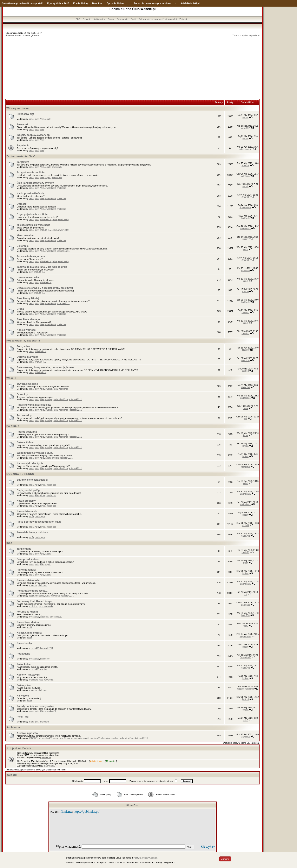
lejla (245, 419)
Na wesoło (23, 696)
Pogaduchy (23, 654)
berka (246, 408)
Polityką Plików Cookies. (146, 858)
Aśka (42, 119)
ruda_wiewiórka (61, 389)
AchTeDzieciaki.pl (190, 3)
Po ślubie (13, 426)
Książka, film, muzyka (29, 633)
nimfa (43, 485)
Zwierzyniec (24, 685)
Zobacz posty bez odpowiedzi (246, 36)
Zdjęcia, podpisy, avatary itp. (34, 135)
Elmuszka (69, 738)
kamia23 (245, 334)
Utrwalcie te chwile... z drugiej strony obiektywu (45, 288)
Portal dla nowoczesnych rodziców (153, 3)
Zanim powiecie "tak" (21, 156)
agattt (48, 119)
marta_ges (51, 485)
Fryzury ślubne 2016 (58, 3)
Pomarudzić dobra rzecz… (32, 591)
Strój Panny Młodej (28, 298)
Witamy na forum (18, 108)
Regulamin (23, 146)
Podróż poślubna (27, 432)
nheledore (61, 188)
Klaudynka (246, 536)
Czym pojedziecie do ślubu (32, 214)
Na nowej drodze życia (30, 463)
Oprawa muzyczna (28, 357)
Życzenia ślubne (115, 3)
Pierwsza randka (26, 570)
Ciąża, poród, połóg (28, 490)
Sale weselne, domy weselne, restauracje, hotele (45, 367)
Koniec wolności (27, 330)
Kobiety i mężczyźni (28, 675)
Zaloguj (183, 19)
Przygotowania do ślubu (31, 172)
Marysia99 (245, 737)
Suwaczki (22, 125)
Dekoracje (23, 246)
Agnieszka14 (246, 208)
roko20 (246, 292)
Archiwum (13, 727)
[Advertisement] (133, 68)
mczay (246, 118)
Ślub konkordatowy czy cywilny (35, 183)
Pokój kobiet (24, 664)
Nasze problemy (26, 501)
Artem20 (245, 166)
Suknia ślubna (25, 442)
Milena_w (46, 758)
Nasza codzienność (28, 580)
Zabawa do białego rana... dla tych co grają (42, 267)
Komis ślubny (81, 3)
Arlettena (245, 176)
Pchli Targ (23, 717)
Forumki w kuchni (27, 612)
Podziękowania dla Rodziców (34, 405)
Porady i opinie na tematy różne (35, 706)
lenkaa (245, 446)
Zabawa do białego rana (31, 256)
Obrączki (22, 204)
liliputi (246, 250)
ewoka (246, 710)
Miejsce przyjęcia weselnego (34, 225)
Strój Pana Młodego (28, 319)
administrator (245, 149)
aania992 (246, 128)
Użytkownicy (99, 19)
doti (245, 594)
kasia (31, 119)
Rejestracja (122, 19)
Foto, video (23, 346)
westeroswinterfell (245, 689)
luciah (245, 483)
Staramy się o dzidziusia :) (32, 480)
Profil (134, 19)
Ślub (5, 3)
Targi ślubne (24, 549)
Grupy (111, 19)
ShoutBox (133, 805)
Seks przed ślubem (28, 559)
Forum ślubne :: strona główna (22, 35)
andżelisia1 (245, 229)
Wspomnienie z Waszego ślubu (35, 453)
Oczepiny (22, 394)
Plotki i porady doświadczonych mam (39, 522)
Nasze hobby (24, 643)
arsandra (33, 585)
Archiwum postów (27, 733)
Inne (9, 543)
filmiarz (245, 350)
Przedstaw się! (25, 114)
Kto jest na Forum (19, 748)
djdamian (246, 271)
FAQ (78, 19)
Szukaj (86, 19)
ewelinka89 (57, 167)
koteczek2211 (63, 251)
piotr (37, 119)
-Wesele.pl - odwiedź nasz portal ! (25, 3)
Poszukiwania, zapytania (23, 341)
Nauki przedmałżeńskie (30, 193)
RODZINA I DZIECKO (20, 474)
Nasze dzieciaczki (27, 511)
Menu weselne (25, 235)
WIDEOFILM (46, 220)
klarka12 (245, 313)
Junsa (246, 435)
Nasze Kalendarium (28, 622)
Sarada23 (245, 605)
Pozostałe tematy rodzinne (32, 532)
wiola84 (245, 525)
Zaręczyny (23, 162)
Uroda (20, 309)
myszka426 (34, 617)
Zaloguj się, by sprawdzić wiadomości (158, 19)
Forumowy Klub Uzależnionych (35, 601)
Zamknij (225, 859)
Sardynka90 (245, 494)
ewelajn (49, 389)
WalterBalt (245, 387)
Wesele (11, 378)
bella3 (246, 720)
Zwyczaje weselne (27, 384)
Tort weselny (24, 415)
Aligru (245, 626)
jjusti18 (246, 371)
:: (129, 3)
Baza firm (97, 3)
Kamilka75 (246, 467)
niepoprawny (246, 636)
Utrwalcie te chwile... (29, 277)
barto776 (245, 218)
